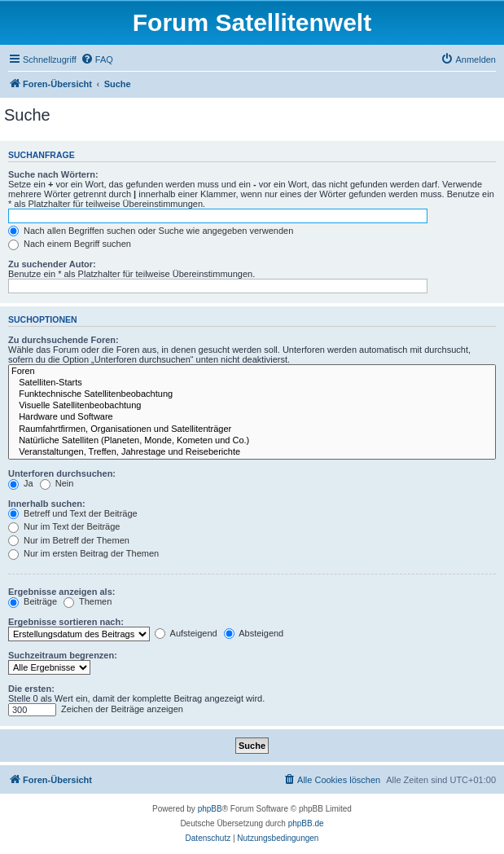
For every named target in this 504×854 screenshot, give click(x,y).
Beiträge (33, 601)
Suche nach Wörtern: (53, 174)
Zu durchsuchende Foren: (64, 340)
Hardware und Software (252, 417)
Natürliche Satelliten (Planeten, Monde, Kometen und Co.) (252, 441)
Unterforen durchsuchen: (62, 473)
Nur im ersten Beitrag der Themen (83, 553)
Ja (21, 483)
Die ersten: (31, 689)
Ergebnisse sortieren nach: (66, 622)
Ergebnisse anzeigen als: (61, 592)
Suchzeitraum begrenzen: (63, 655)
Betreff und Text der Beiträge (73, 513)
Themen (88, 601)
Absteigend (254, 633)
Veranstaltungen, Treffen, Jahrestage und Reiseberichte (252, 452)
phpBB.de (306, 823)
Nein (57, 483)
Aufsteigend (186, 633)
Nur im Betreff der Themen (69, 540)
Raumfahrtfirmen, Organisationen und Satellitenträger (252, 429)
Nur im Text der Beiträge (64, 526)
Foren (252, 372)
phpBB (210, 809)
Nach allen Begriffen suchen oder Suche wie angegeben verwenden (151, 231)
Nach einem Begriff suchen (70, 244)
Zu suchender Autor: (52, 264)
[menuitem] (97, 59)
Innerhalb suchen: (47, 504)
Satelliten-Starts (252, 383)
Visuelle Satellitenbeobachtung (252, 406)
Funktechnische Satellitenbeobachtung (252, 394)
